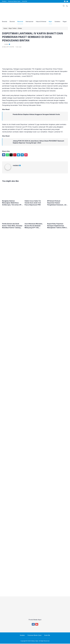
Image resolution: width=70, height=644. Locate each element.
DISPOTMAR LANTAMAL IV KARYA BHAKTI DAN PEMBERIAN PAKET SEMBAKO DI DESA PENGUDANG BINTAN (34, 37)
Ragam (66, 22)
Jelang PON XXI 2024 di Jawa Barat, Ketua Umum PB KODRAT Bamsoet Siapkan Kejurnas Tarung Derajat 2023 (39, 142)
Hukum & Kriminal (42, 22)
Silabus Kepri (35, 641)
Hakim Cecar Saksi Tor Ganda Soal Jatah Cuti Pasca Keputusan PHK (33, 203)
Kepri (51, 22)
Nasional (21, 22)
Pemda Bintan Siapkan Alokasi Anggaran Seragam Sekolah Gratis (36, 115)
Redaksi (4, 1)
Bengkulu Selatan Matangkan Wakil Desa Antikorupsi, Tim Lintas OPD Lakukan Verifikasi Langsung (12, 203)
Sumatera (58, 22)
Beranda (5, 22)
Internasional (30, 22)
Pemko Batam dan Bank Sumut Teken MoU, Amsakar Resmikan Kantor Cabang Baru (12, 226)
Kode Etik (25, 1)
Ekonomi (12, 22)
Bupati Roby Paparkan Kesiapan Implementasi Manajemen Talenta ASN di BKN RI (57, 226)
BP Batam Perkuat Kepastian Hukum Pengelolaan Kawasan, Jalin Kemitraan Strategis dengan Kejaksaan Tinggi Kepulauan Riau (57, 203)
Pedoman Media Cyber (14, 1)
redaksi (17, 166)
